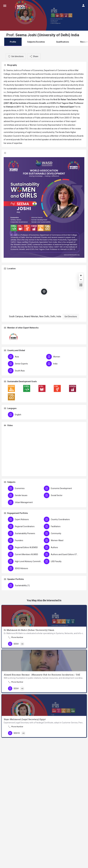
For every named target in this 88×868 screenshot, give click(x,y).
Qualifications (63, 42)
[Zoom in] (81, 275)
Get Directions (71, 317)
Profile (13, 42)
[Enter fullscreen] (81, 285)
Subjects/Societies (36, 42)
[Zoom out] (81, 280)
